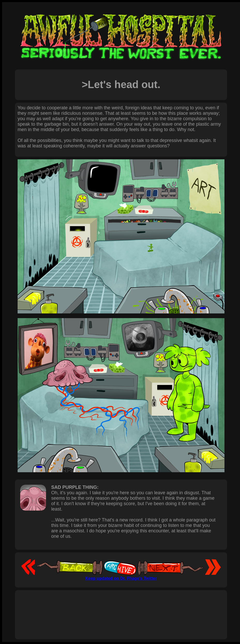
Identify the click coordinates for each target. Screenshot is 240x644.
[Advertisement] (121, 609)
